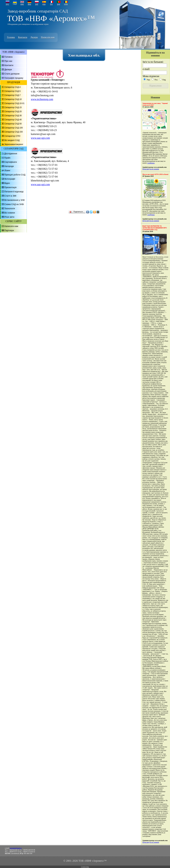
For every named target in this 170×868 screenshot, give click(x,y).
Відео (7, 183)
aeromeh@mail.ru (16, 848)
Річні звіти (9, 217)
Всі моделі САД (12, 140)
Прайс (7, 158)
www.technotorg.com (42, 99)
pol (37, 4)
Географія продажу (14, 78)
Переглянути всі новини (151, 169)
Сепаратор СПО (12, 136)
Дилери (34, 37)
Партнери (9, 230)
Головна (11, 37)
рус (7, 4)
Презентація (10, 187)
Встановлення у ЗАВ (14, 200)
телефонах (151, 163)
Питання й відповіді (14, 192)
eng (22, 4)
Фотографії (10, 179)
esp (44, 4)
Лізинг (7, 170)
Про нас (8, 61)
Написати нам (48, 37)
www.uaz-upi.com (40, 138)
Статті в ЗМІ (10, 196)
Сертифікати (11, 162)
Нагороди (9, 166)
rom (66, 4)
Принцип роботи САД (15, 175)
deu (29, 4)
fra (51, 4)
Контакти (23, 37)
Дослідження (11, 154)
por (59, 4)
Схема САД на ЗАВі (14, 204)
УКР (15, 4)
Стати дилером (12, 74)
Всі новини (10, 213)
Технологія (10, 208)
